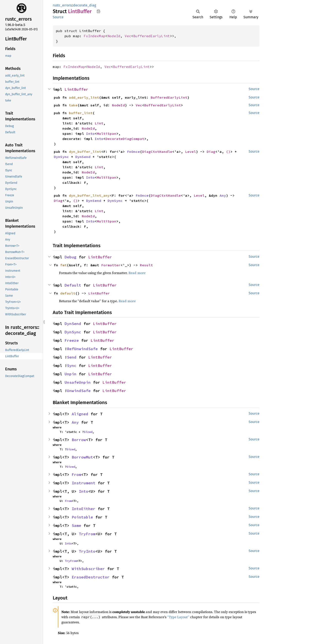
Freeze (72, 340)
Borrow (79, 440)
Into (90, 133)
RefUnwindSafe (82, 349)
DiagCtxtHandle (157, 152)
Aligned (80, 414)
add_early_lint (84, 97)
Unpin (71, 374)
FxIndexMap (95, 36)
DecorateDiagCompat (125, 139)
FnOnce (133, 152)
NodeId (114, 36)
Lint (99, 123)
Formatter (111, 265)
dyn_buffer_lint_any (89, 195)
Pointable (82, 517)
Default (73, 285)
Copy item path (98, 11)
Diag (211, 152)
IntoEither (84, 509)
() (228, 152)
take (73, 105)
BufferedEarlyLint (152, 36)
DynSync (61, 157)
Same (76, 525)
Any (223, 195)
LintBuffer (76, 89)
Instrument (84, 483)
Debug (71, 257)
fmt (64, 265)
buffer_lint (81, 113)
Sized (88, 432)
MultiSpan (107, 133)
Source (58, 17)
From (76, 475)
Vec (128, 36)
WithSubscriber (88, 569)
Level (191, 152)
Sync (72, 366)
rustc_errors (62, 5)
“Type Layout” (178, 617)
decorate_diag (85, 5)
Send (72, 357)
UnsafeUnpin (78, 382)
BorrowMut (82, 457)
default (68, 293)
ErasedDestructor (91, 577)
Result (146, 265)
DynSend (83, 157)
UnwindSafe (79, 391)
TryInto (87, 551)
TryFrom (87, 534)
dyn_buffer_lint (85, 152)
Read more (137, 273)
